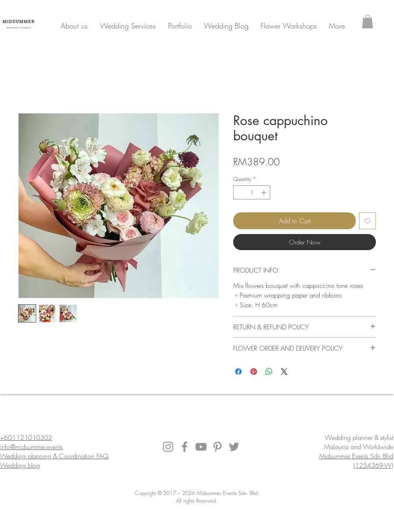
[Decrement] (239, 193)
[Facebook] (185, 447)
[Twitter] (234, 447)
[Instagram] (168, 447)
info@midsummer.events (31, 447)
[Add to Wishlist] (367, 221)
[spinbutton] (252, 193)
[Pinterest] (218, 447)
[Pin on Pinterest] (254, 372)
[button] (367, 22)
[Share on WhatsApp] (269, 372)
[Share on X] (284, 372)
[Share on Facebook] (238, 372)
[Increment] (265, 193)
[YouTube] (201, 447)
